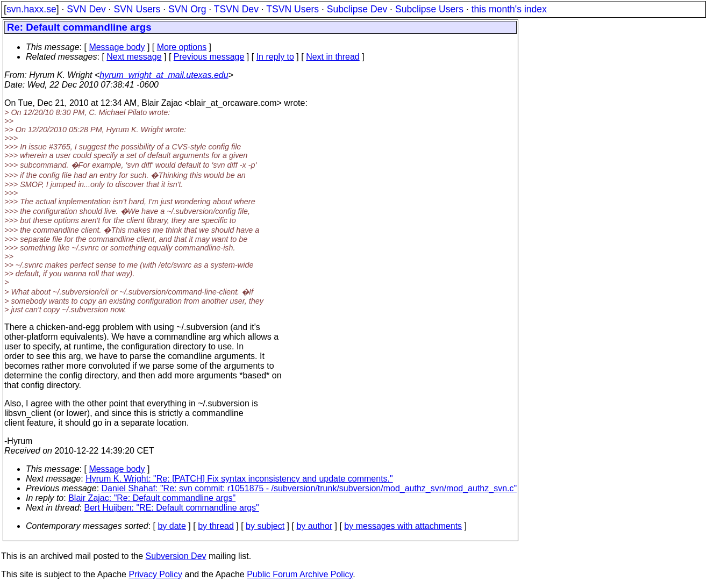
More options (182, 47)
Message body (117, 47)
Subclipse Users (429, 9)
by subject (265, 526)
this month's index (509, 9)
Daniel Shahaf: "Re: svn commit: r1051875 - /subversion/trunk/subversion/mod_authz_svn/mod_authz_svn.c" (309, 488)
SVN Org (187, 9)
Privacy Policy (155, 574)
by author (314, 526)
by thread (216, 526)
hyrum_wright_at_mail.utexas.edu (164, 75)
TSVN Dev (236, 9)
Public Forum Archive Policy (300, 574)
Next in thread (333, 57)
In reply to (275, 57)
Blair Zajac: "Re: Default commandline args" (152, 498)
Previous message (209, 57)
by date (172, 526)
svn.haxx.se (31, 9)
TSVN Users (292, 9)
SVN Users (137, 9)
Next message (134, 57)
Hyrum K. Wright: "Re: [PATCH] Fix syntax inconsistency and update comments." (239, 479)
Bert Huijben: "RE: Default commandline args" (172, 508)
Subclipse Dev (357, 9)
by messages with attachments (403, 526)
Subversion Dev (176, 556)
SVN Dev (86, 9)
